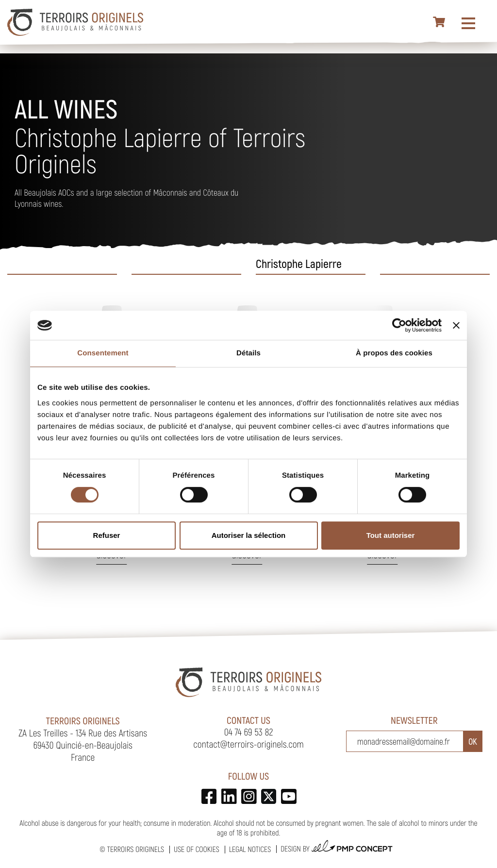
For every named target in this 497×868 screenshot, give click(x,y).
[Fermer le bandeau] (456, 325)
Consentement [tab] (103, 353)
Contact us (248, 720)
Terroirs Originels (135, 849)
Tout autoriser (391, 535)
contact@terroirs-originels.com (248, 744)
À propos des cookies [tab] (394, 353)
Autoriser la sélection (249, 535)
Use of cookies (197, 849)
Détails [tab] (248, 353)
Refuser (107, 535)
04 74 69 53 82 (249, 732)
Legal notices (250, 849)
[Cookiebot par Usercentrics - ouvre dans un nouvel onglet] (399, 325)
